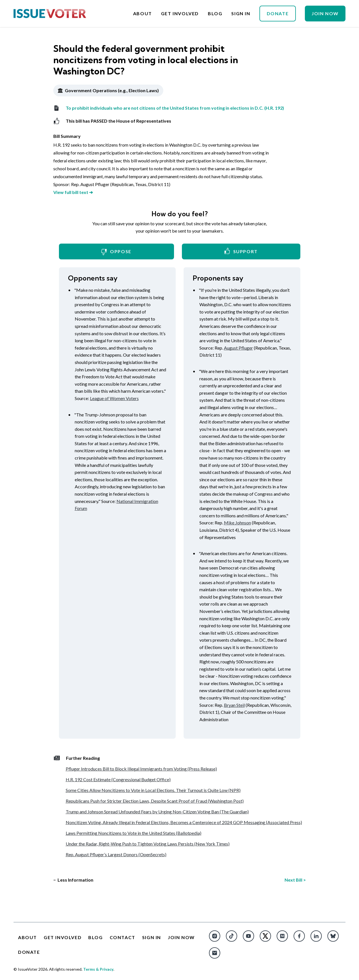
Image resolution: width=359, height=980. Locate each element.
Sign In (241, 14)
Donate (278, 13)
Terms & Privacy (98, 969)
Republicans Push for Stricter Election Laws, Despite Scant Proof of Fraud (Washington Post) (155, 801)
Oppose (116, 252)
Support (241, 251)
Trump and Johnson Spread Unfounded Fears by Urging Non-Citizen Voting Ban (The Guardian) (157, 812)
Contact (123, 937)
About (143, 14)
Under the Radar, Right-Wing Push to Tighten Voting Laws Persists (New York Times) (148, 844)
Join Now (325, 13)
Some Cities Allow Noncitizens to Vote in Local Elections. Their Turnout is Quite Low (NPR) (153, 790)
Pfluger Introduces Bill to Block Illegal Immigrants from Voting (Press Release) (141, 769)
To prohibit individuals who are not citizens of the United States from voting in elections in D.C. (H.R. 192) (169, 108)
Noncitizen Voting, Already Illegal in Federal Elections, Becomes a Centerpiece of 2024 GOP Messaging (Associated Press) (184, 822)
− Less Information (73, 880)
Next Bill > (295, 880)
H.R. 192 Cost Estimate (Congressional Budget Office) (118, 779)
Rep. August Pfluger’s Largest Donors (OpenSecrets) (116, 854)
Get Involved (180, 14)
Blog (215, 14)
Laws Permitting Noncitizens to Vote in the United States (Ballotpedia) (134, 833)
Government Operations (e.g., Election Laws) (108, 90)
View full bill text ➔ (73, 192)
